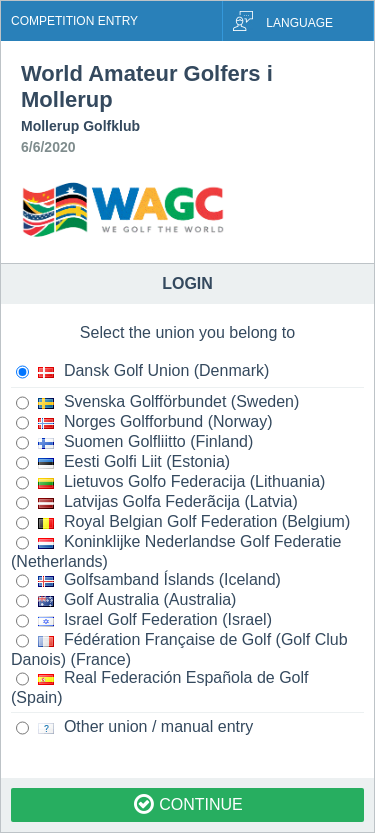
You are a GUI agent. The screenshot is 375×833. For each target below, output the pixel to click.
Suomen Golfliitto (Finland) (134, 443)
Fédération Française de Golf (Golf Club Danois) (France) (179, 649)
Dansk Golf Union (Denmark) (142, 372)
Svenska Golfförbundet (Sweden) (157, 403)
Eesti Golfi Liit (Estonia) (123, 463)
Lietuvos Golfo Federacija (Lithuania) (170, 483)
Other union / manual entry (134, 728)
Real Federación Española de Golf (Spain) (160, 687)
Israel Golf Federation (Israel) (144, 621)
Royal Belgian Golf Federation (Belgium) (183, 523)
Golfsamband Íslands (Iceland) (148, 581)
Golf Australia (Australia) (126, 601)
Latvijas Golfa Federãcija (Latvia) (157, 503)
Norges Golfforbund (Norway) (144, 423)
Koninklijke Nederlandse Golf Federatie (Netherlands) (176, 551)
